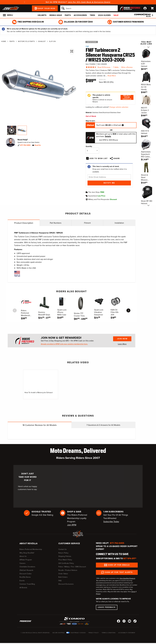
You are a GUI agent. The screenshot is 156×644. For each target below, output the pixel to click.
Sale (116, 15)
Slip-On (52, 41)
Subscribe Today (111, 522)
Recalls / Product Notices (68, 570)
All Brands (23, 588)
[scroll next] (128, 310)
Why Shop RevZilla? (27, 553)
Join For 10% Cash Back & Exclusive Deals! (89, 2)
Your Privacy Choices (78, 633)
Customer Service (69, 543)
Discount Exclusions (66, 584)
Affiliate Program (26, 560)
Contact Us (63, 549)
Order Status (63, 574)
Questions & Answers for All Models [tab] (103, 425)
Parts (68, 15)
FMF (87, 47)
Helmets (42, 15)
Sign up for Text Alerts (119, 572)
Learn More (122, 344)
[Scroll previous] (144, 47)
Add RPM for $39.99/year (109, 140)
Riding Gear (56, 15)
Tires (92, 15)
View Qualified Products (127, 578)
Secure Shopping (58, 633)
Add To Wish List (99, 158)
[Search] (89, 8)
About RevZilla (28, 543)
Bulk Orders (63, 577)
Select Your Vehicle (127, 97)
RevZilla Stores (25, 577)
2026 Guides (104, 15)
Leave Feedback (107, 607)
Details (108, 136)
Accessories (80, 15)
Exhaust (42, 41)
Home (4, 41)
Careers (22, 563)
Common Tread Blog (27, 584)
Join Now (122, 339)
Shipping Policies (65, 556)
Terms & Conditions (109, 633)
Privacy (98, 594)
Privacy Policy (94, 633)
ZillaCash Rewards (26, 570)
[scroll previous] (15, 310)
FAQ (60, 581)
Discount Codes (26, 574)
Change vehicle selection (119, 107)
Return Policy (63, 553)
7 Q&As (116, 67)
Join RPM (72, 525)
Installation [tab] (119, 223)
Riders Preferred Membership (31, 549)
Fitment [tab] (87, 223)
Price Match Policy (65, 560)
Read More (112, 76)
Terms (133, 592)
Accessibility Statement (127, 633)
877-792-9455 (25, 145)
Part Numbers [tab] (56, 223)
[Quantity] (92, 151)
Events (22, 581)
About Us (23, 556)
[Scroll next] (148, 47)
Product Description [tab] (24, 223)
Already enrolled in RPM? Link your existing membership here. (64, 344)
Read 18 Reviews (104, 67)
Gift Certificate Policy (66, 563)
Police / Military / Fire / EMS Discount (72, 567)
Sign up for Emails (119, 565)
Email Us (38, 145)
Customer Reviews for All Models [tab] (40, 425)
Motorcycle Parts (26, 41)
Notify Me (109, 183)
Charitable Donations (27, 567)
